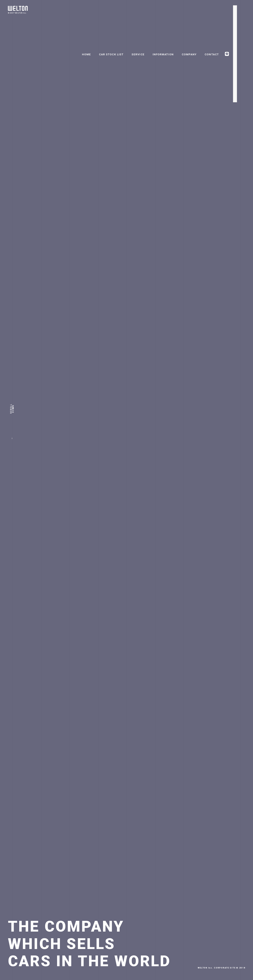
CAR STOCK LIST (111, 54)
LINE (227, 54)
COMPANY (189, 54)
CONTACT (212, 54)
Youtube (235, 100)
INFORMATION (163, 54)
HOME (86, 54)
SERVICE (138, 54)
